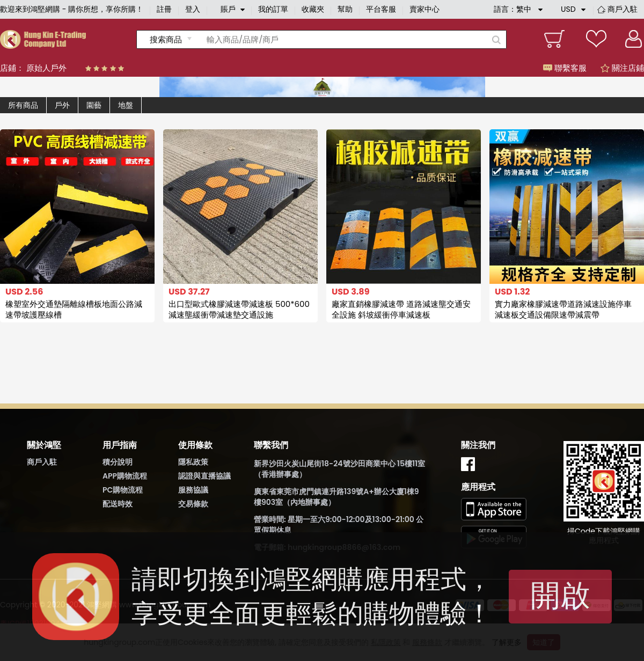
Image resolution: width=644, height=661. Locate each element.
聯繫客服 (565, 68)
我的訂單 (273, 9)
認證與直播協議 (204, 476)
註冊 (164, 9)
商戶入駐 (623, 9)
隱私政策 (193, 462)
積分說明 (118, 462)
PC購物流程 (123, 490)
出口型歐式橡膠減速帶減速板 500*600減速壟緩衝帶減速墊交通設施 (239, 309)
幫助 (345, 9)
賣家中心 (425, 9)
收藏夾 (313, 9)
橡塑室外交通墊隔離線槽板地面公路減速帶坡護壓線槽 (74, 309)
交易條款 (193, 504)
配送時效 (118, 504)
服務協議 (193, 490)
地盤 (126, 105)
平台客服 (381, 9)
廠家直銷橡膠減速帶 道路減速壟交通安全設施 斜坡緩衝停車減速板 (401, 309)
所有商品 (23, 105)
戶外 (62, 105)
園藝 (94, 105)
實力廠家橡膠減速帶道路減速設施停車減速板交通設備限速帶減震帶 (563, 309)
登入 (193, 9)
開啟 (560, 595)
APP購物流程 (125, 476)
